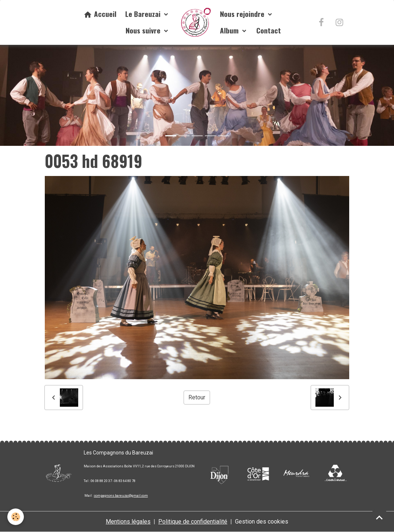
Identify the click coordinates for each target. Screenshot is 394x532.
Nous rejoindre (243, 14)
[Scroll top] (379, 517)
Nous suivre (144, 30)
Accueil (100, 14)
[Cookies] (16, 517)
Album (230, 30)
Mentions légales (128, 522)
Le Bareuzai (144, 14)
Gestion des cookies (262, 522)
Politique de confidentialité (193, 522)
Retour (197, 397)
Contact (269, 30)
